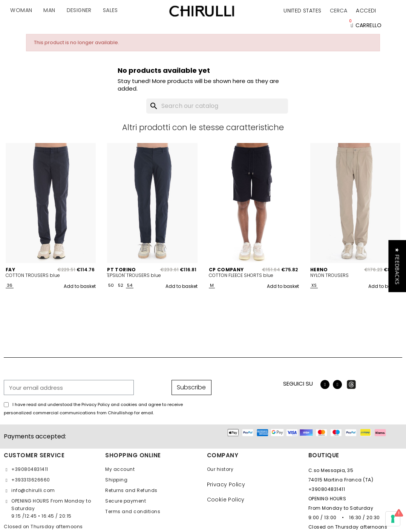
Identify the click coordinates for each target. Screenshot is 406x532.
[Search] (217, 106)
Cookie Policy (226, 500)
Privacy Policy (226, 484)
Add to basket (80, 286)
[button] (339, 11)
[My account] (366, 11)
